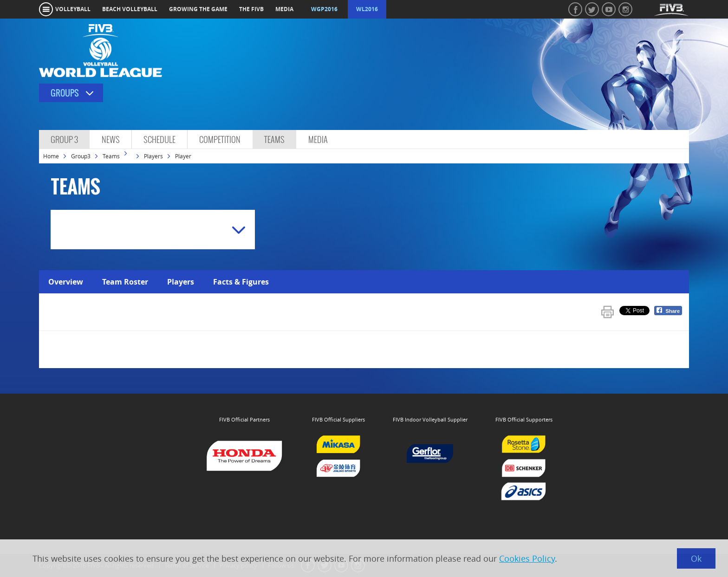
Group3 (81, 156)
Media (318, 139)
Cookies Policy (527, 558)
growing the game (198, 9)
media (284, 9)
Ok (696, 558)
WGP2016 (324, 9)
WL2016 (367, 9)
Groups (65, 93)
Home (51, 156)
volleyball (73, 9)
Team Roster (125, 282)
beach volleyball (130, 9)
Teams (274, 139)
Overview (66, 282)
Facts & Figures (241, 282)
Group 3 (64, 139)
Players (153, 156)
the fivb (251, 9)
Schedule (159, 139)
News (111, 139)
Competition (220, 139)
